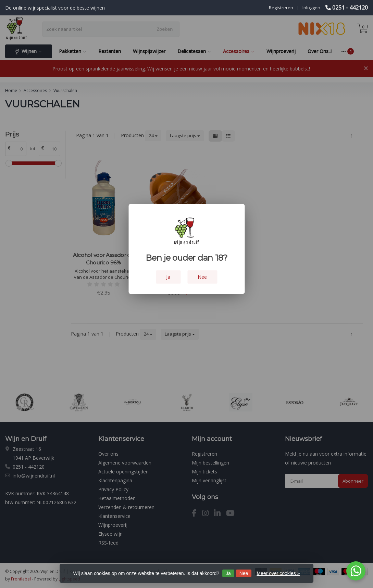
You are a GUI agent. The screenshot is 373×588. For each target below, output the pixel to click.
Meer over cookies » (278, 573)
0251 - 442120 (350, 8)
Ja (228, 573)
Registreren (281, 8)
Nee (244, 573)
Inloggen (311, 8)
